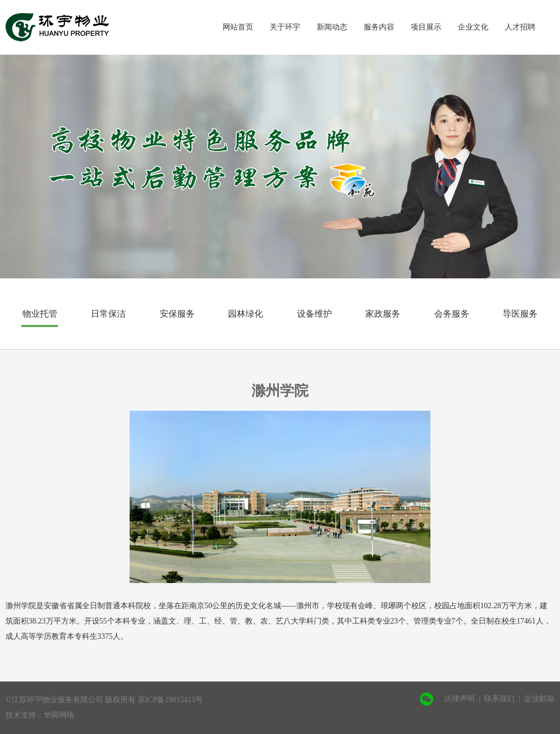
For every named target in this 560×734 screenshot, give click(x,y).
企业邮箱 (539, 699)
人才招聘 (520, 27)
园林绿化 (246, 314)
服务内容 (379, 27)
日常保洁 (108, 314)
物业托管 (40, 314)
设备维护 (314, 314)
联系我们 (499, 699)
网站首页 (238, 27)
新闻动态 (332, 27)
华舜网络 (59, 715)
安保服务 (177, 314)
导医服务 (520, 314)
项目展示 (426, 27)
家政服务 (383, 314)
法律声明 (459, 699)
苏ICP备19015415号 (171, 700)
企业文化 (473, 27)
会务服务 (452, 314)
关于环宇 (285, 27)
